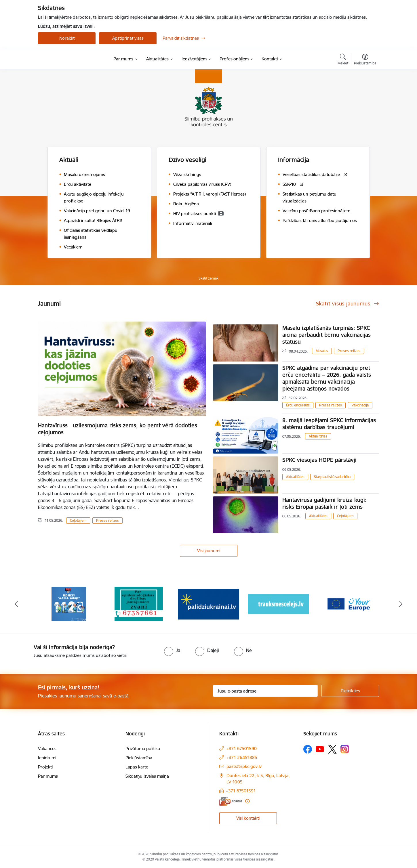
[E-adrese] (231, 801)
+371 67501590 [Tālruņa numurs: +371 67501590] (242, 748)
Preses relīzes (107, 520)
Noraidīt (67, 38)
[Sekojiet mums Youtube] (320, 749)
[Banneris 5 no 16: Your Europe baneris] (348, 604)
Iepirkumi (47, 758)
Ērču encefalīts (298, 405)
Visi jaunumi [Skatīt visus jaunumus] (209, 551)
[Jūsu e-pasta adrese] (265, 691)
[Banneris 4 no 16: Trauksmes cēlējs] (278, 604)
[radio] (172, 650)
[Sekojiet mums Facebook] (308, 749)
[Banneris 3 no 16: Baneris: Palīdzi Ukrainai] (209, 604)
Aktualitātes (318, 436)
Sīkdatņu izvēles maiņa (147, 776)
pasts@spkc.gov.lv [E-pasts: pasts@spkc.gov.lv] (244, 766)
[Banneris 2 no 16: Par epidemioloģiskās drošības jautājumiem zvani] (139, 604)
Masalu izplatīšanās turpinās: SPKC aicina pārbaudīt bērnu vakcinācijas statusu (326, 335)
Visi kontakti (248, 818)
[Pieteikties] (350, 691)
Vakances (47, 748)
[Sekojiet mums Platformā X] (332, 749)
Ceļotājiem (78, 520)
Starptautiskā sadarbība (332, 477)
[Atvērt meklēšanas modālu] (343, 60)
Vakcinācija (360, 405)
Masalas (322, 351)
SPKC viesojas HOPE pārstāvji (320, 460)
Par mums (48, 776)
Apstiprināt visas (128, 38)
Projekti (45, 767)
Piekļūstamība (139, 758)
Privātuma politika (143, 748)
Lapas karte (137, 767)
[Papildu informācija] (247, 801)
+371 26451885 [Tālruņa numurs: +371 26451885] (242, 757)
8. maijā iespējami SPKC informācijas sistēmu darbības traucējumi (329, 424)
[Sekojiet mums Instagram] (345, 749)
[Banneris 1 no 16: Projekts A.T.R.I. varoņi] (69, 604)
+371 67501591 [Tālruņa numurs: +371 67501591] (241, 791)
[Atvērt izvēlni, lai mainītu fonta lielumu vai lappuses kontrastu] (365, 60)
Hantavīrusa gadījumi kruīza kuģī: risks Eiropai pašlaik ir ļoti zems (324, 503)
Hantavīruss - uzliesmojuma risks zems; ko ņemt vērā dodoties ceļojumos (118, 429)
